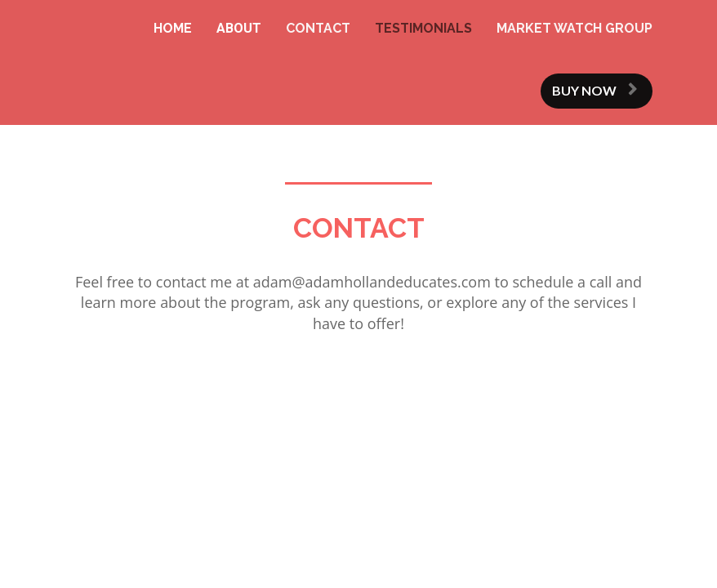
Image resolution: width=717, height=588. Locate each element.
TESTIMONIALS (423, 28)
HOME (173, 28)
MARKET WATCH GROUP (574, 28)
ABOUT (239, 28)
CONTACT (318, 28)
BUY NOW (595, 90)
